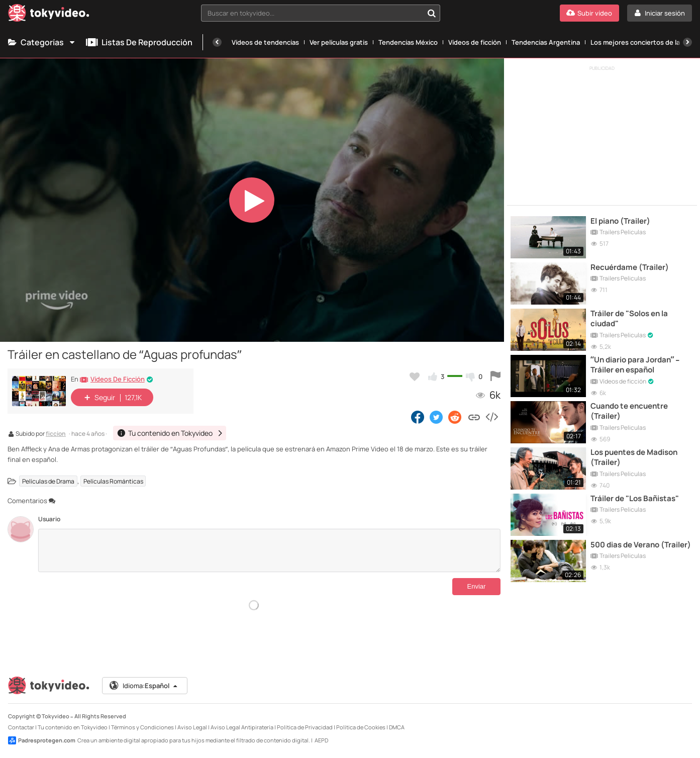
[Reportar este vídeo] (495, 376)
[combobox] (321, 13)
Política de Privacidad (305, 727)
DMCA (397, 727)
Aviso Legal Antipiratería (242, 727)
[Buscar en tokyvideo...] (432, 13)
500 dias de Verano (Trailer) (641, 545)
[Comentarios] (269, 550)
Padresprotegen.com (42, 740)
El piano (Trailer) (620, 221)
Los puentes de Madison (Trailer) (634, 457)
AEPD (321, 740)
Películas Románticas (113, 481)
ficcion (56, 434)
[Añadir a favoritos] (415, 376)
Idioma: (144, 686)
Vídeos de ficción (475, 42)
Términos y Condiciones (142, 727)
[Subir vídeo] (589, 13)
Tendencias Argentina (546, 42)
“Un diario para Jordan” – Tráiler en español (635, 365)
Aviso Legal (192, 727)
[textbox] (312, 13)
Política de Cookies (361, 727)
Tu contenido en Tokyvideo (73, 727)
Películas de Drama (48, 481)
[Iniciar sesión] (660, 13)
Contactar (21, 727)
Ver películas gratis (339, 42)
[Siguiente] (687, 42)
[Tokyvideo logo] (49, 15)
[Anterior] (217, 42)
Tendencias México (408, 42)
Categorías (42, 42)
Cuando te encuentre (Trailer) (629, 411)
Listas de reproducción (139, 42)
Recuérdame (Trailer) (630, 267)
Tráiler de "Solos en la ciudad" (629, 319)
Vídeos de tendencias (265, 42)
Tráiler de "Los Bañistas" (635, 499)
